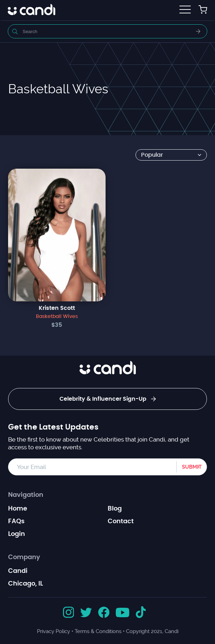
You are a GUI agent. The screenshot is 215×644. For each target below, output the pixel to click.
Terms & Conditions (98, 631)
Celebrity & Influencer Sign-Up (108, 399)
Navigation (26, 495)
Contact (121, 521)
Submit (192, 467)
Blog (115, 509)
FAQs (16, 521)
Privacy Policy (53, 631)
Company (24, 557)
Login (17, 534)
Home (18, 509)
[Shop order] (171, 155)
